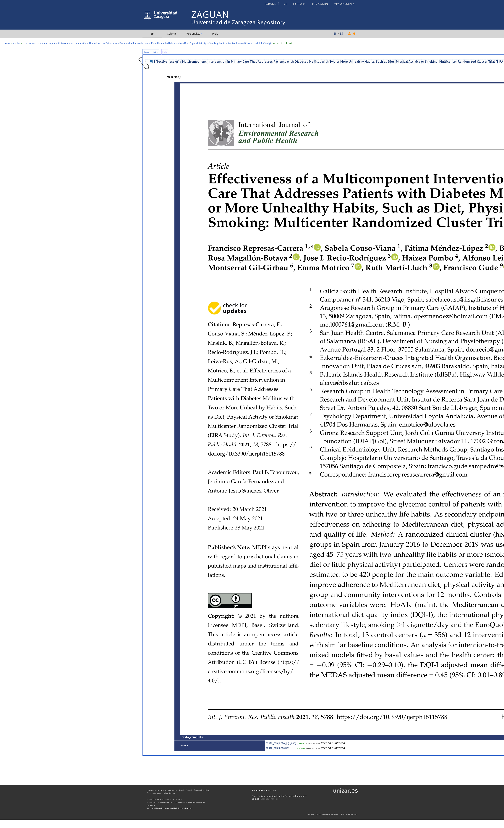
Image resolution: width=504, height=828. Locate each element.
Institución (300, 4)
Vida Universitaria (344, 4)
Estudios (271, 4)
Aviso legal (151, 808)
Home (7, 43)
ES (341, 33)
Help (215, 33)
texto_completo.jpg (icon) (281, 743)
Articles (16, 43)
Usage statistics (151, 52)
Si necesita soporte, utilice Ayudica (161, 793)
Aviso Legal (310, 814)
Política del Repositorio (264, 790)
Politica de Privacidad (349, 814)
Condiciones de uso (165, 808)
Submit (172, 33)
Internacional (320, 4)
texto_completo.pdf (278, 748)
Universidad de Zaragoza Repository (238, 22)
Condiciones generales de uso (328, 814)
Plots (165, 52)
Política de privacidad (183, 808)
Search (181, 790)
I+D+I (284, 4)
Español (265, 799)
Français (274, 799)
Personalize (193, 33)
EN (335, 33)
